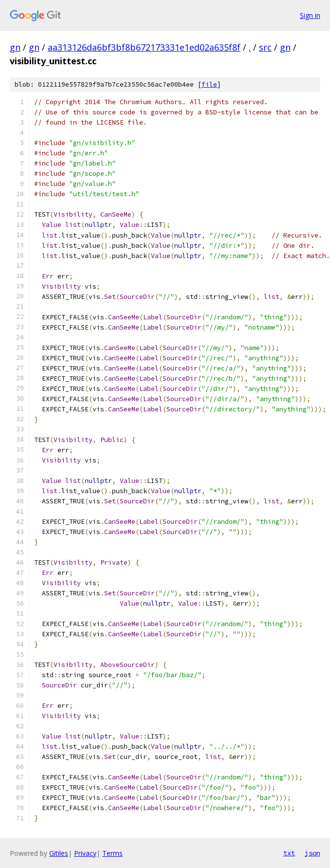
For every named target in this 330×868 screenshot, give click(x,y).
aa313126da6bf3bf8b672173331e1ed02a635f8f (144, 47)
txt (289, 853)
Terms (112, 853)
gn (15, 47)
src (265, 47)
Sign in (310, 15)
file (209, 84)
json (312, 853)
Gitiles (59, 853)
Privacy (85, 853)
